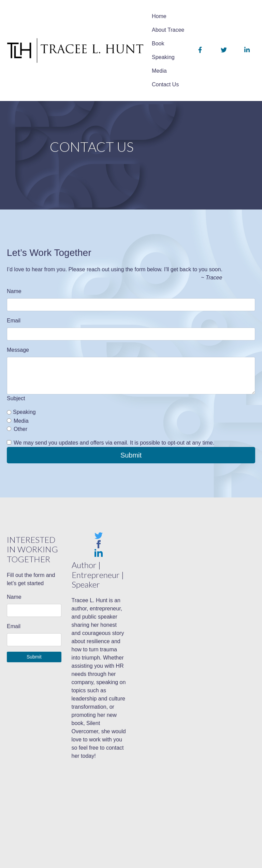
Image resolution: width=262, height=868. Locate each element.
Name (14, 291)
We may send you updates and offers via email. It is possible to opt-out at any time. (114, 443)
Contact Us (165, 84)
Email (14, 321)
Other (20, 429)
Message (18, 350)
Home (159, 16)
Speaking (163, 57)
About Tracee (168, 30)
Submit (131, 455)
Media (159, 71)
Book (158, 44)
